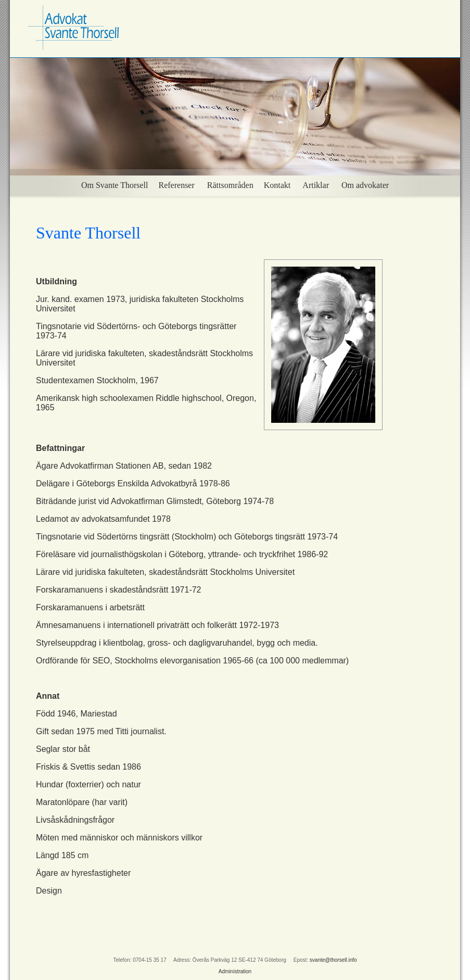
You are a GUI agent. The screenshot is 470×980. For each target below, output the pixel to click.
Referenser (177, 185)
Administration (235, 971)
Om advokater (365, 185)
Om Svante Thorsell (115, 185)
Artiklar (316, 185)
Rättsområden (229, 185)
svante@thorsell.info (333, 960)
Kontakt (277, 185)
